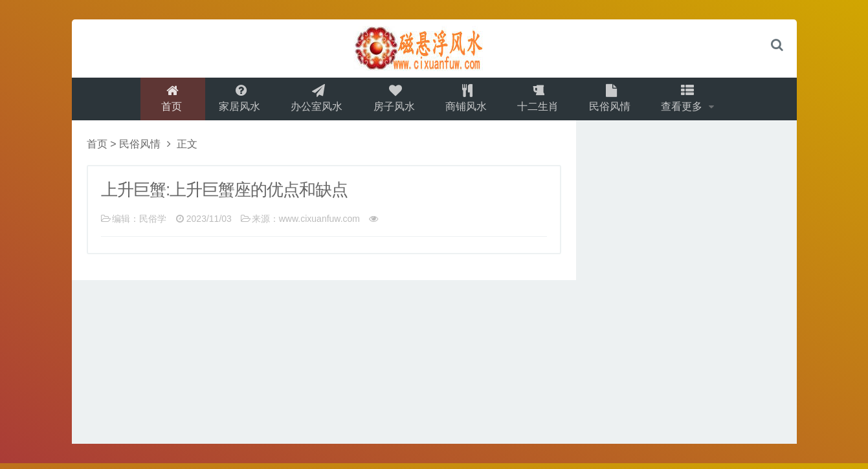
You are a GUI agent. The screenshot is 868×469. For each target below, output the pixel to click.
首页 (166, 101)
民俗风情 (614, 101)
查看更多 (689, 101)
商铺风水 (467, 101)
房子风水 (393, 101)
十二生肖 (540, 101)
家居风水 (235, 101)
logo (434, 49)
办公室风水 (314, 101)
